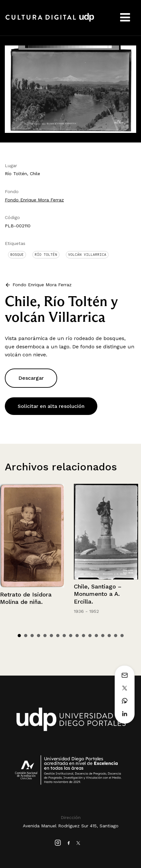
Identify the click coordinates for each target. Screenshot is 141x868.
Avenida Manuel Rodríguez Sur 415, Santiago (71, 826)
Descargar (31, 378)
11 (84, 636)
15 (109, 636)
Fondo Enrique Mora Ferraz (34, 200)
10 (77, 636)
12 (90, 636)
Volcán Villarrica (87, 255)
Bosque (17, 255)
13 (96, 636)
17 (122, 636)
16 (116, 636)
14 (103, 636)
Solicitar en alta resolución (51, 406)
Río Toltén (46, 255)
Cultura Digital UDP (50, 21)
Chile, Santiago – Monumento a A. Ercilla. (98, 594)
